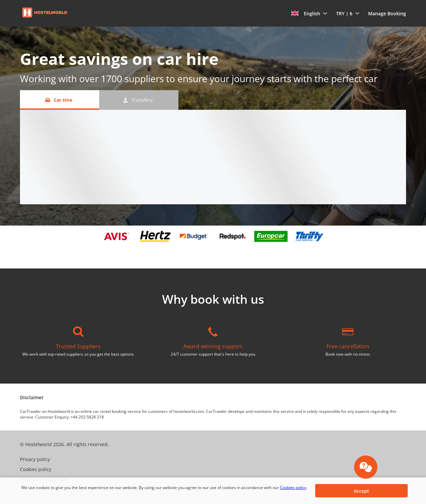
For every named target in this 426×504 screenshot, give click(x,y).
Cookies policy (293, 488)
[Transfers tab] (139, 100)
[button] (309, 13)
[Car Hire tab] (60, 100)
